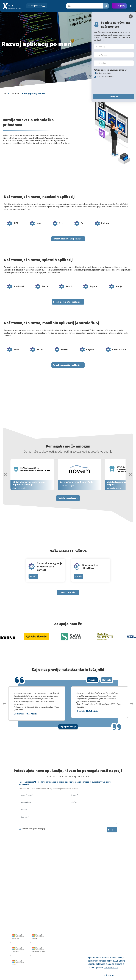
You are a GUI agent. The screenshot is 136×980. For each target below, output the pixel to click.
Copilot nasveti (88, 949)
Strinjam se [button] (109, 975)
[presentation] (39, 842)
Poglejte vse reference (68, 503)
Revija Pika (116, 939)
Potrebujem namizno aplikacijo (67, 243)
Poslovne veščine (89, 924)
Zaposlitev (116, 916)
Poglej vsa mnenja (68, 731)
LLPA (113, 935)
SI (132, 6)
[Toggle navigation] (37, 6)
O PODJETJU (116, 908)
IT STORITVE (56, 908)
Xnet (5, 93)
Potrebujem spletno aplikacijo (67, 306)
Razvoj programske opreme (64, 913)
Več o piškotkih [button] (111, 967)
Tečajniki (92, 684)
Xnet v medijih (117, 932)
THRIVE (121, 6)
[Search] (85, 6)
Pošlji (111, 834)
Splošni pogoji (88, 932)
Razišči (33, 581)
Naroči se (114, 97)
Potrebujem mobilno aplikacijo (67, 370)
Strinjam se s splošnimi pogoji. (34, 833)
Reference (116, 924)
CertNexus (86, 942)
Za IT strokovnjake (90, 916)
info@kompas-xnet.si (24, 928)
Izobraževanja (89, 908)
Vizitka (114, 913)
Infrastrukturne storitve (62, 923)
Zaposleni (116, 920)
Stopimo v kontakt (67, 597)
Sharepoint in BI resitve (62, 927)
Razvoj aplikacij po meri (33, 93)
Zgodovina (116, 943)
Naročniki (107, 684)
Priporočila (86, 928)
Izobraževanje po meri (91, 920)
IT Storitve (15, 93)
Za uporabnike (88, 913)
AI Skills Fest (87, 946)
